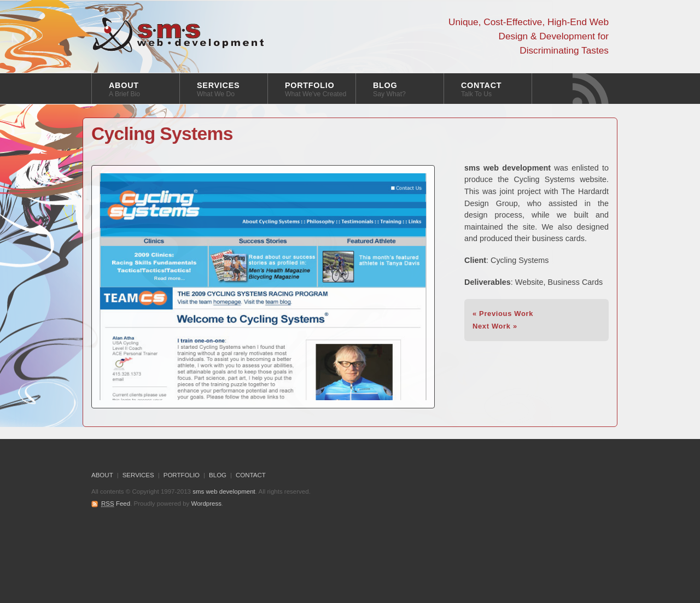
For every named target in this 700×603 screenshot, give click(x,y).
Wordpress (206, 504)
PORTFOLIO (316, 89)
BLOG (389, 89)
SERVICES (218, 89)
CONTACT (481, 89)
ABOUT (124, 89)
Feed (116, 504)
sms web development (179, 35)
